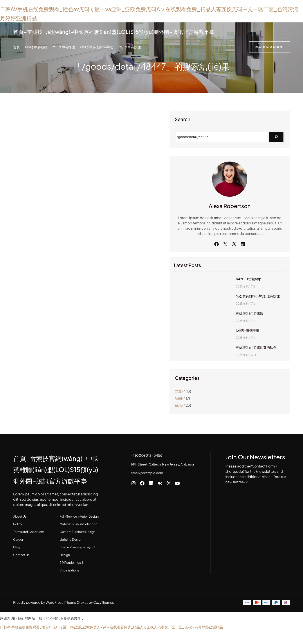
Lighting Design (76, 561)
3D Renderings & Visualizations (86, 584)
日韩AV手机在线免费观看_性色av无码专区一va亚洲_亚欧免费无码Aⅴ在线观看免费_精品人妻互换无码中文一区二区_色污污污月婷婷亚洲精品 (111, 641)
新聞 (208, 409)
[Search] (276, 137)
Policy (18, 546)
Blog (17, 569)
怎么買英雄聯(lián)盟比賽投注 (253, 307)
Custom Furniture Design (82, 554)
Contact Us (21, 577)
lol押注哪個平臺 (241, 341)
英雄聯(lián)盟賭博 (243, 324)
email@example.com (157, 488)
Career (18, 561)
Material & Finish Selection (83, 546)
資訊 (208, 416)
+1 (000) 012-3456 (158, 466)
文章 (208, 402)
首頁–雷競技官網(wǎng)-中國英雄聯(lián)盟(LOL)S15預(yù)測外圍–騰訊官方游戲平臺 (130, 31)
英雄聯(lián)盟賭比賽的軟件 (251, 358)
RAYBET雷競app (242, 289)
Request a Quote (269, 47)
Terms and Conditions (29, 554)
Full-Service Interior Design (84, 538)
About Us (20, 538)
